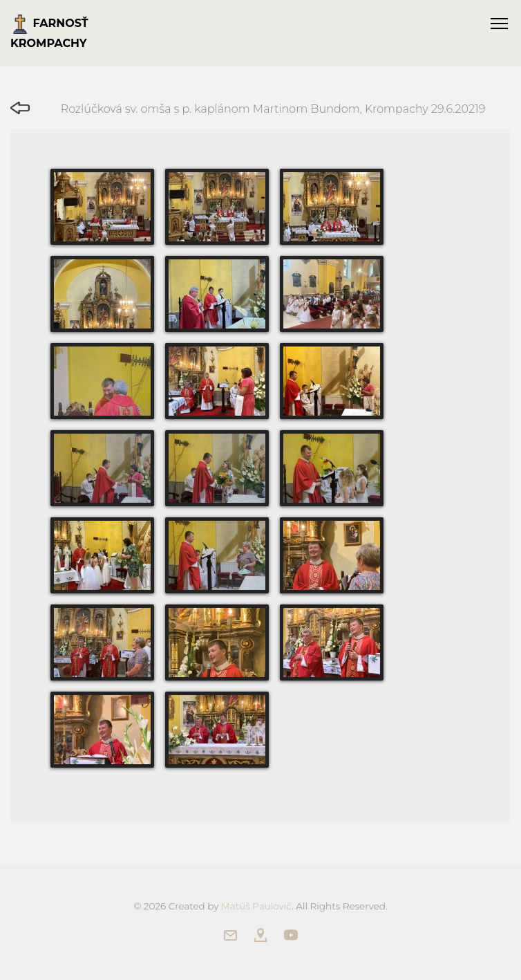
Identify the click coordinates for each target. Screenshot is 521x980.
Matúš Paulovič (256, 906)
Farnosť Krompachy (49, 32)
